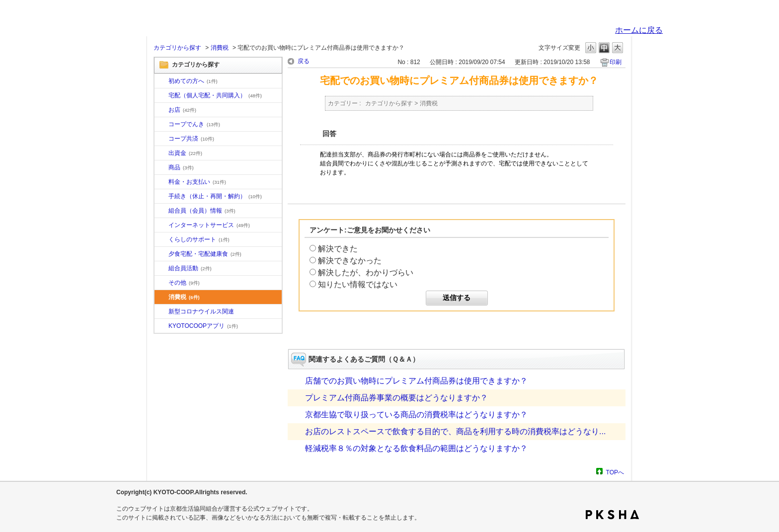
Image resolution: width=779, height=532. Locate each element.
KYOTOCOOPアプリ (203, 326)
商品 (181, 167)
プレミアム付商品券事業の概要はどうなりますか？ (396, 398)
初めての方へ (193, 81)
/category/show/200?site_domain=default (161, 326)
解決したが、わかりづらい (366, 272)
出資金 (185, 153)
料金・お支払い (197, 182)
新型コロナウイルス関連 (201, 311)
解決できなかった (350, 261)
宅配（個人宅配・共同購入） (215, 95)
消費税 (220, 48)
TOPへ (615, 472)
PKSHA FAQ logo (612, 515)
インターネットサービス (209, 225)
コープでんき (194, 124)
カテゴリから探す (177, 48)
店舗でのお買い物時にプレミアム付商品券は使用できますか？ (416, 381)
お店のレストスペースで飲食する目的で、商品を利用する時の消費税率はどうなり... (455, 431)
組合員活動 (190, 268)
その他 (184, 283)
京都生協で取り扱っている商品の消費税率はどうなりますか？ (416, 415)
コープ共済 (191, 139)
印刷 (616, 62)
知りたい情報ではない (358, 284)
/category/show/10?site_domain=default (161, 81)
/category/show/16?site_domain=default (161, 240)
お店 (182, 110)
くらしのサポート (199, 239)
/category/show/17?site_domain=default (161, 254)
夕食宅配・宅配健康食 (205, 254)
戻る (304, 61)
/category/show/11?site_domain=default (161, 168)
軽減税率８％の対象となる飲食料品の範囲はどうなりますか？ (416, 448)
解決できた (338, 249)
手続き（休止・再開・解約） (215, 196)
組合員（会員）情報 (202, 211)
